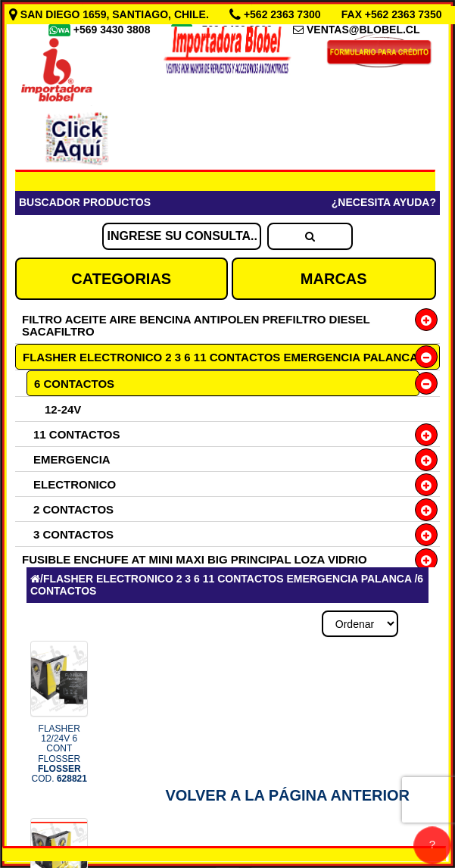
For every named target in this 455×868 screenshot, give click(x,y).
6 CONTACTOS (74, 384)
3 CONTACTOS (73, 534)
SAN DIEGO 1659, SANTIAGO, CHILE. (111, 14)
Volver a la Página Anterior (287, 795)
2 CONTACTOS (73, 509)
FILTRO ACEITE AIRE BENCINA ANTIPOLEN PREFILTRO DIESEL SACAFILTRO (196, 325)
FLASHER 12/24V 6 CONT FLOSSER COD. (59, 754)
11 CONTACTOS (76, 434)
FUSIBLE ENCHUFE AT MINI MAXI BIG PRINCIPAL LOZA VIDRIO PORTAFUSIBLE (195, 565)
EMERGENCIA (72, 459)
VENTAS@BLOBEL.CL (363, 30)
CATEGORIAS (121, 279)
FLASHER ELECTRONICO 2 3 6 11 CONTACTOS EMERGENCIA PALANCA (220, 357)
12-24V (63, 409)
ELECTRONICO (75, 484)
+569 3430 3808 (114, 30)
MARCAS (334, 279)
